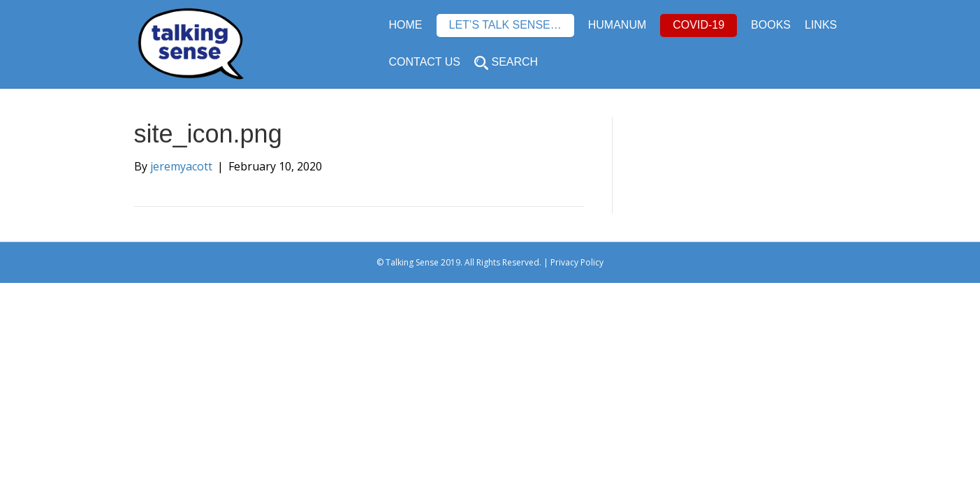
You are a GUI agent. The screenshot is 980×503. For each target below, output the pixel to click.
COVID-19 (699, 25)
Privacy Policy (577, 262)
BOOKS (771, 25)
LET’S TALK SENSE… (505, 25)
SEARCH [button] (506, 63)
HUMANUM (617, 25)
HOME (406, 25)
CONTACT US (425, 62)
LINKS (821, 25)
